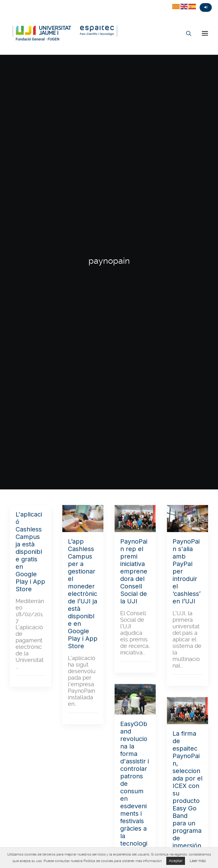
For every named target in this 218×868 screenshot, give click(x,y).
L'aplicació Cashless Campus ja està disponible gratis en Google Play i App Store (30, 552)
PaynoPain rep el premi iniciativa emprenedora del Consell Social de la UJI (134, 571)
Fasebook (17, 2)
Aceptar (176, 861)
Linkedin (39, 2)
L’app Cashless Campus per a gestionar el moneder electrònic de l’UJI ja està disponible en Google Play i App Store (83, 594)
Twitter (6, 2)
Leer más (198, 861)
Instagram (28, 2)
